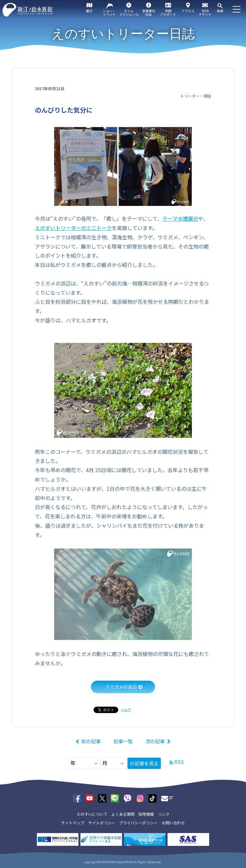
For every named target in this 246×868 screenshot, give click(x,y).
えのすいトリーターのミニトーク (73, 228)
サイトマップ (73, 823)
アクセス (188, 11)
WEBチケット (205, 13)
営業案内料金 (149, 13)
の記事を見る (144, 763)
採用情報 (146, 814)
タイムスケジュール (129, 13)
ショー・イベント (109, 13)
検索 (220, 11)
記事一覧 (123, 741)
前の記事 (91, 741)
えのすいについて (92, 814)
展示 (89, 11)
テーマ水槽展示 (180, 218)
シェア (126, 709)
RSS (179, 762)
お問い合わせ (173, 823)
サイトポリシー (102, 823)
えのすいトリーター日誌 (123, 34)
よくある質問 (123, 814)
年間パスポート (168, 13)
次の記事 (155, 741)
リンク (164, 814)
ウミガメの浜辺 (121, 687)
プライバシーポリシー (138, 823)
